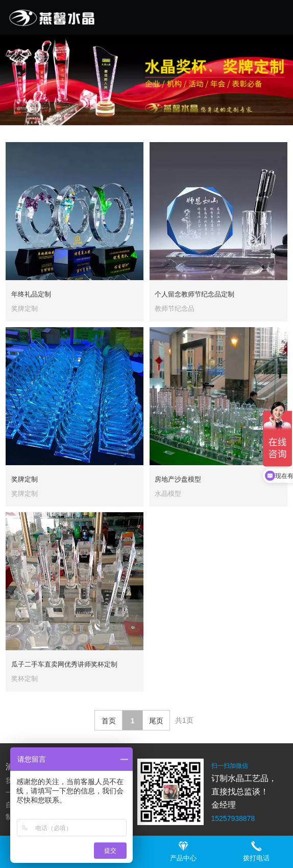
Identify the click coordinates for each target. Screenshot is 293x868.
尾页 (156, 721)
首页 (109, 721)
